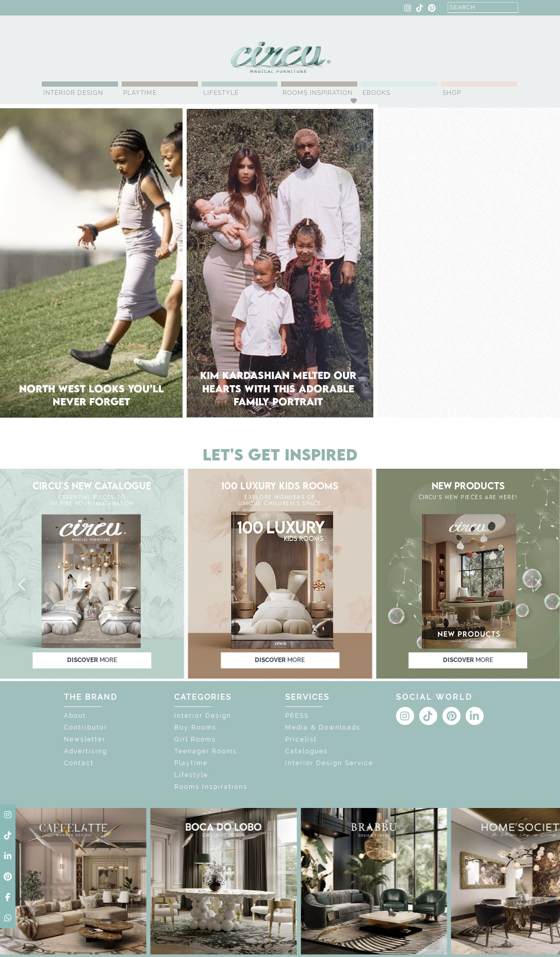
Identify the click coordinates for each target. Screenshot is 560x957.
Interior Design (73, 93)
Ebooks (376, 93)
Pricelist (301, 739)
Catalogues (307, 751)
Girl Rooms (195, 739)
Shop (452, 93)
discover (92, 660)
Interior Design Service (329, 763)
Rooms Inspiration (318, 93)
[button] (23, 585)
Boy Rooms (195, 728)
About (75, 716)
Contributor (86, 728)
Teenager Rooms (206, 751)
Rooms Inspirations (211, 787)
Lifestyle (221, 93)
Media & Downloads (323, 728)
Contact (79, 763)
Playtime (140, 93)
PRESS (297, 716)
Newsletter (85, 739)
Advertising (86, 751)
